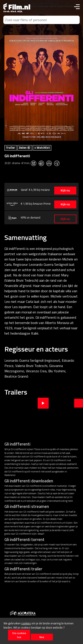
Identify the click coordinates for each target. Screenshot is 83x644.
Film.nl (17, 7)
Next (79, 403)
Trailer (11, 148)
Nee (42, 637)
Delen (25, 148)
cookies (26, 623)
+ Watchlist (42, 148)
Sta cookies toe (19, 635)
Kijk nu (65, 190)
